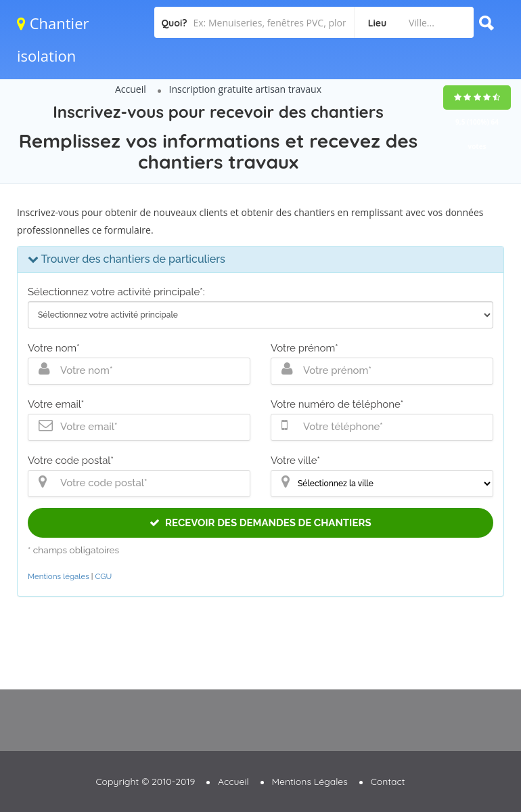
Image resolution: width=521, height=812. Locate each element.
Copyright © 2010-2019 (145, 782)
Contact (388, 782)
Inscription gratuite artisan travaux (245, 89)
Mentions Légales (310, 782)
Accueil (131, 89)
